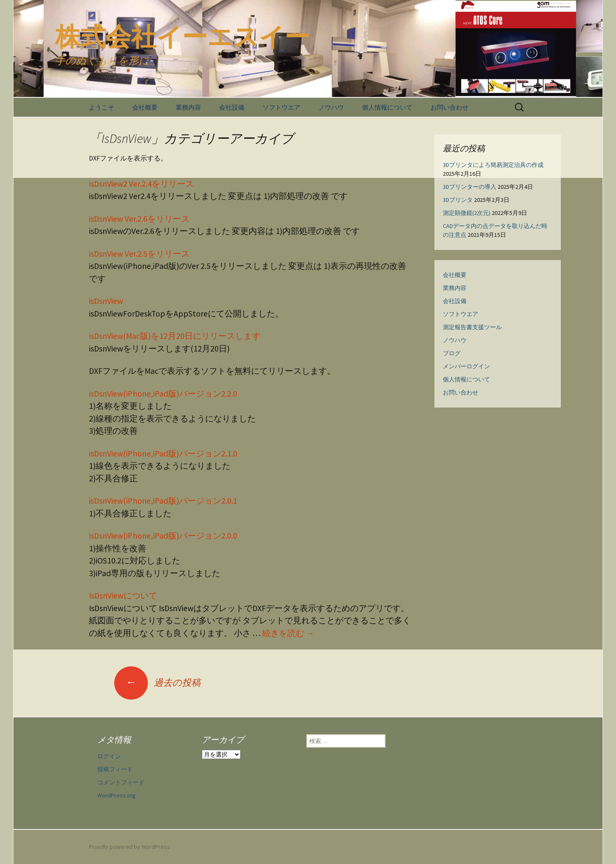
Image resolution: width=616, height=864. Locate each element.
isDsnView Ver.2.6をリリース (139, 219)
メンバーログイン (466, 366)
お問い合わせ (450, 107)
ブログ (452, 353)
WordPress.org (117, 795)
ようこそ (102, 107)
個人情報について (387, 107)
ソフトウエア (281, 107)
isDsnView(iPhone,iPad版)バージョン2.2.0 (163, 394)
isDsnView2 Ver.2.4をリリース (141, 184)
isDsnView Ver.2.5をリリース (139, 254)
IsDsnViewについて (123, 596)
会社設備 (232, 107)
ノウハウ (331, 107)
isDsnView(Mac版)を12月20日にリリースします (175, 336)
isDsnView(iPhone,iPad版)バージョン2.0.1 (163, 501)
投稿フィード (115, 769)
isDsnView (106, 301)
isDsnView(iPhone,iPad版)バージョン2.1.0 (163, 453)
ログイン (109, 756)
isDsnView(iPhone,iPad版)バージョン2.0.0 (163, 536)
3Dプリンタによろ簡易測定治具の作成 (493, 165)
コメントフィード (121, 782)
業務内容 (188, 107)
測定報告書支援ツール (472, 327)
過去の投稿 (157, 682)
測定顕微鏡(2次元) (467, 213)
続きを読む (288, 633)
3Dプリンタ (458, 200)
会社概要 (145, 107)
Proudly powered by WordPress (129, 847)
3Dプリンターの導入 (470, 187)
